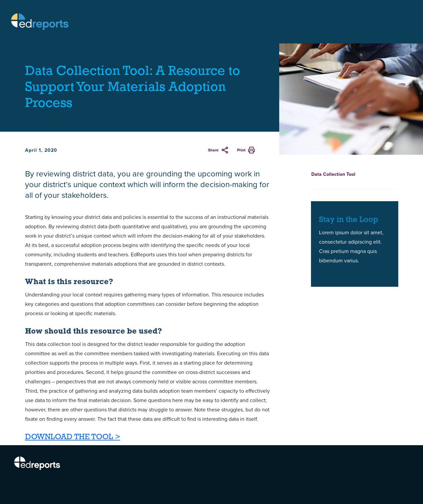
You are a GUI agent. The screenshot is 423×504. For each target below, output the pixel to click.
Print (241, 150)
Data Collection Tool (333, 174)
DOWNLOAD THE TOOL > (73, 437)
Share (213, 150)
